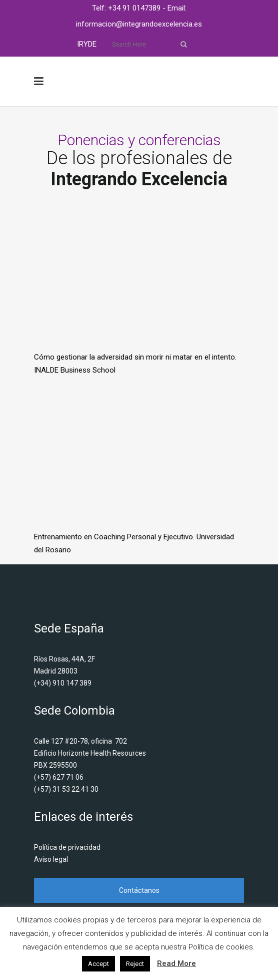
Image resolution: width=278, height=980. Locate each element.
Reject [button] (135, 964)
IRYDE (87, 44)
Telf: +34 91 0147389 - (130, 8)
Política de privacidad (67, 847)
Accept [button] (98, 964)
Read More (176, 963)
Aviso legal (51, 859)
